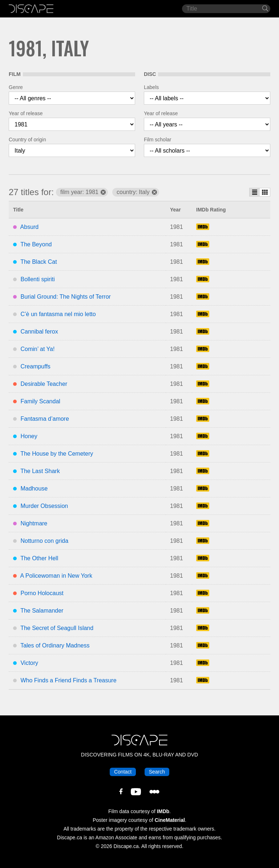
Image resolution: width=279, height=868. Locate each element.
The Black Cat (39, 262)
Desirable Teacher (44, 384)
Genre (16, 87)
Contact (123, 772)
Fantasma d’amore (45, 419)
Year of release (26, 113)
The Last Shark (40, 471)
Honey (29, 436)
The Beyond (36, 244)
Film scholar (157, 140)
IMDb (163, 811)
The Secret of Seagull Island (57, 628)
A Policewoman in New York (56, 576)
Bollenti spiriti (37, 279)
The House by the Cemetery (57, 454)
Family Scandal (40, 401)
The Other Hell (39, 558)
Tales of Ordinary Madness (55, 645)
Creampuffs (35, 366)
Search (157, 772)
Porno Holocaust (42, 593)
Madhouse (34, 488)
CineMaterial (170, 820)
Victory (29, 663)
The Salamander (42, 611)
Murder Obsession (44, 506)
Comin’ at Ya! (37, 349)
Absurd (30, 227)
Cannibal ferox (39, 332)
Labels (151, 87)
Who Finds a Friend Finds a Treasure (68, 680)
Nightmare (34, 523)
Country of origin (27, 140)
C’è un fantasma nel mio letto (58, 314)
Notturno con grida (44, 541)
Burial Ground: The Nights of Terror (65, 297)
